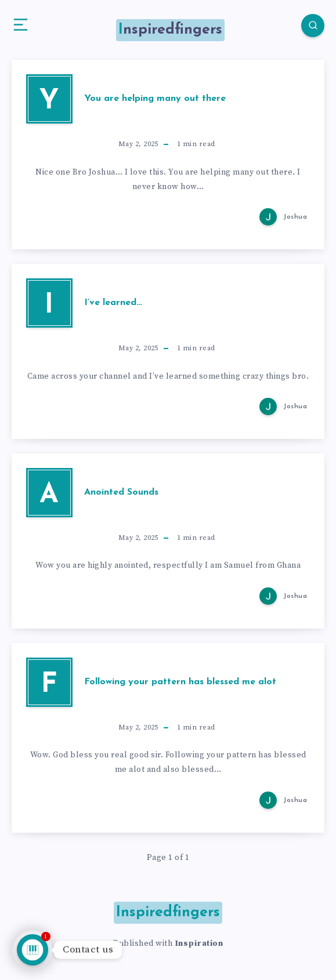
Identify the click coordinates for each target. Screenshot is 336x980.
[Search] (313, 26)
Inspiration (199, 943)
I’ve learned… (113, 303)
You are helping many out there (155, 99)
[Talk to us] (32, 950)
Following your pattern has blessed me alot (180, 682)
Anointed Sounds (121, 492)
